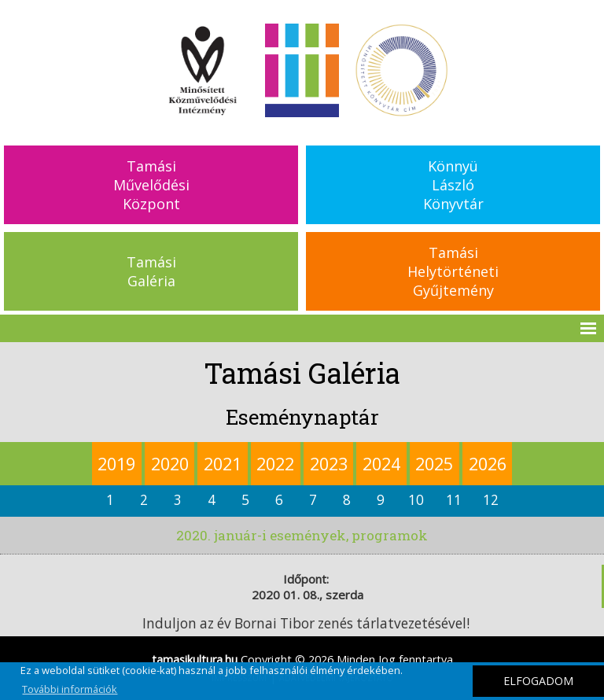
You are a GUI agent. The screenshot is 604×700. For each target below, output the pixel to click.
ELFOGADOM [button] (538, 681)
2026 (488, 464)
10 (416, 500)
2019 (116, 464)
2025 (434, 464)
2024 (381, 464)
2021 (223, 464)
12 (491, 500)
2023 (329, 464)
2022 (275, 464)
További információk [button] (70, 689)
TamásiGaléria (151, 271)
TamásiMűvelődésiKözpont (151, 185)
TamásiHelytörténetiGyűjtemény (453, 271)
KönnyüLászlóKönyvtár (453, 185)
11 (454, 500)
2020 (170, 464)
